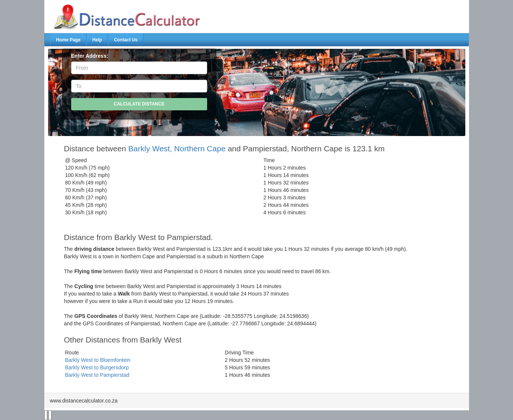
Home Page (68, 40)
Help (97, 40)
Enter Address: (90, 56)
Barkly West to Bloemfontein (98, 360)
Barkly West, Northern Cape (177, 149)
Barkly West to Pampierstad (97, 375)
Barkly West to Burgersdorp (97, 367)
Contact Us (126, 40)
